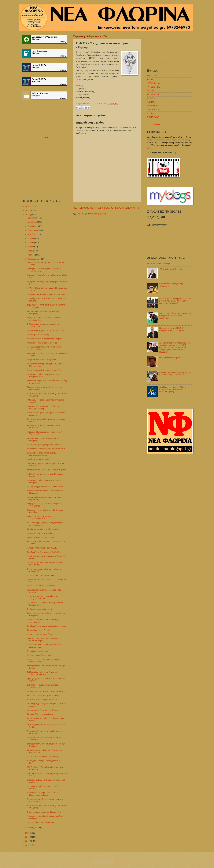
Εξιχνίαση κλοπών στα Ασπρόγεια (41, 360)
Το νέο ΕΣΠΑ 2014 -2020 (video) (41, 586)
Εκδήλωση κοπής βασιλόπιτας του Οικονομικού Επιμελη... (42, 454)
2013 (28, 833)
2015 (28, 210)
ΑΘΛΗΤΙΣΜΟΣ (153, 76)
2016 (28, 206)
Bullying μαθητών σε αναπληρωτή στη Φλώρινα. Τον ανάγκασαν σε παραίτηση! (175, 316)
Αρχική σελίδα (105, 208)
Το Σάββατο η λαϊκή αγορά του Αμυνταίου (45, 445)
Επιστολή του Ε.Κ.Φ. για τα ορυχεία (42, 575)
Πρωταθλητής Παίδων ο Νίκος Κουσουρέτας (46, 487)
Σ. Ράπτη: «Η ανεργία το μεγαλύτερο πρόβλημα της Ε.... (43, 686)
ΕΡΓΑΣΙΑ (151, 98)
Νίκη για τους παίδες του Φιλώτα (41, 822)
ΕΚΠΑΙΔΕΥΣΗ (153, 94)
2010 (28, 845)
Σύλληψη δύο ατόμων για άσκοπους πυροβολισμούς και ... (42, 673)
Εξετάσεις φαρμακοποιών (38, 459)
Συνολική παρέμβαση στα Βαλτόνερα (43, 529)
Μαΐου (30, 247)
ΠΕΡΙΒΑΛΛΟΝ (153, 109)
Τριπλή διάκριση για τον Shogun (41, 537)
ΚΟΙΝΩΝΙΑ (152, 102)
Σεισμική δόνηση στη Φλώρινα (40, 714)
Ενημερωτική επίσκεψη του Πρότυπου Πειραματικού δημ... (43, 407)
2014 (28, 214)
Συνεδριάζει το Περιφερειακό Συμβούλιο (44, 552)
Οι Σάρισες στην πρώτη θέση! (40, 609)
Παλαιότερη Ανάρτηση (128, 208)
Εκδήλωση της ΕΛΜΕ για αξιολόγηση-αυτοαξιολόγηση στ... (43, 639)
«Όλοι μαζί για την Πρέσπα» (171, 269)
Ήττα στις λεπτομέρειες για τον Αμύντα (43, 695)
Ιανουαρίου (32, 828)
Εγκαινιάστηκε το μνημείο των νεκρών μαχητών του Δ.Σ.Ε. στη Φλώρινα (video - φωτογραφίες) (175, 301)
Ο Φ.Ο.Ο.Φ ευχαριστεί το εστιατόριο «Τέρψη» (46, 331)
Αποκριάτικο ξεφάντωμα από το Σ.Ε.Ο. (43, 699)
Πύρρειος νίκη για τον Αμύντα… (40, 634)
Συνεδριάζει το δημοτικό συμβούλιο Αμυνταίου (46, 626)
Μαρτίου (31, 255)
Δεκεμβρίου (33, 218)
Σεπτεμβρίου (33, 230)
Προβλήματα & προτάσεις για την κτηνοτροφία (47, 294)
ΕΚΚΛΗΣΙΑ (152, 91)
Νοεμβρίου (32, 222)
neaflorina (157, 125)
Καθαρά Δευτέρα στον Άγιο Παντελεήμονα (45, 339)
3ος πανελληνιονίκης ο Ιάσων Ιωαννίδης (44, 370)
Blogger (119, 862)
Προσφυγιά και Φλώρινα (170, 358)
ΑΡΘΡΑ (150, 79)
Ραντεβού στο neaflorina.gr (159, 263)
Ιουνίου (31, 242)
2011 (28, 841)
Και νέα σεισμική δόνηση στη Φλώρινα (43, 710)
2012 (28, 837)
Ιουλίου (31, 238)
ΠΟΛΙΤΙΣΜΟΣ (153, 117)
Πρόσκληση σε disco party (38, 335)
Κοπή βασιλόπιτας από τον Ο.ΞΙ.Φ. (42, 548)
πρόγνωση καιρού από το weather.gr (169, 64)
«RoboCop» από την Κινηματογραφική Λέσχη (46, 691)
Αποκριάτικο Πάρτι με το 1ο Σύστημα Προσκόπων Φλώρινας (43, 794)
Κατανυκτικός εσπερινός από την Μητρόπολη (46, 449)
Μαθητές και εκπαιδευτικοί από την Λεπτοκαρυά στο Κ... (42, 518)
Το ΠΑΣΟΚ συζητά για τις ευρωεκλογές (43, 757)
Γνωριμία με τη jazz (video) (38, 630)
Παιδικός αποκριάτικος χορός (39, 655)
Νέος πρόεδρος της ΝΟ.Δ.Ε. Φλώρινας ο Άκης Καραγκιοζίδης (173, 329)
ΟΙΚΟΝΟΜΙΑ (153, 106)
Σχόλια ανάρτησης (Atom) (95, 214)
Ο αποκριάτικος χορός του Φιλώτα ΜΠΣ (44, 812)
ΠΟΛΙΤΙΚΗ (152, 113)
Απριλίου (32, 251)
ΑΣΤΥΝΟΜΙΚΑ (153, 83)
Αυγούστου (32, 234)
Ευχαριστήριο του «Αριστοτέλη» (40, 533)
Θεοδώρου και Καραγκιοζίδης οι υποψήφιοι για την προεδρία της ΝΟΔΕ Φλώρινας (173, 389)
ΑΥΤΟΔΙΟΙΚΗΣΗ (154, 87)
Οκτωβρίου (32, 226)
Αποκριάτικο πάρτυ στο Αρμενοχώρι (42, 343)
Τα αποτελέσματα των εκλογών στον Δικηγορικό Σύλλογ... (42, 597)
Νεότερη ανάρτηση (84, 208)
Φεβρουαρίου (33, 259)
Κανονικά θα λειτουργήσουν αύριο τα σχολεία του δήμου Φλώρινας (175, 374)
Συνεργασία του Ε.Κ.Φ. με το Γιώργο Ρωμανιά (46, 470)
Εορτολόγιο (45, 137)
